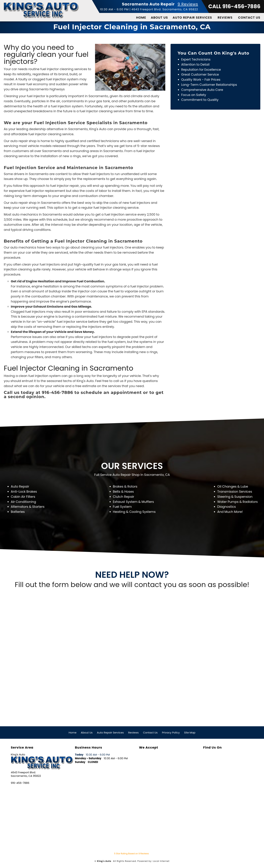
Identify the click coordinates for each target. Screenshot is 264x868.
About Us (159, 17)
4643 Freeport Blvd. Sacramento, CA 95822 (165, 9)
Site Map (190, 733)
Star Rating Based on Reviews (131, 854)
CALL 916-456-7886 (234, 6)
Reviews (225, 17)
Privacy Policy (171, 733)
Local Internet (161, 861)
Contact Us (249, 17)
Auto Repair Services (192, 17)
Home (141, 17)
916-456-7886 (20, 783)
